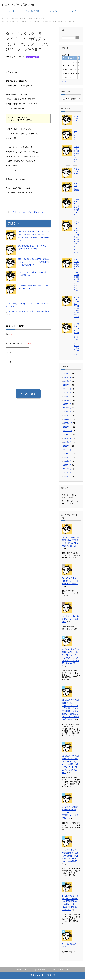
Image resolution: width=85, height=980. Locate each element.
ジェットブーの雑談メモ (22, 4)
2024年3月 (67, 416)
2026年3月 (67, 378)
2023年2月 (67, 454)
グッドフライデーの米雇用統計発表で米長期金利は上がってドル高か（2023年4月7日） (71, 856)
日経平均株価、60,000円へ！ (76, 188)
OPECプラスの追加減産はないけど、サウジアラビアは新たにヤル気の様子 (70, 813)
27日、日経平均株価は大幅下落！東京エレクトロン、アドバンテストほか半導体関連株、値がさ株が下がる (34, 263)
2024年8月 (67, 412)
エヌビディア (28, 213)
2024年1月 (67, 420)
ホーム (12, 12)
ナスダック (42, 213)
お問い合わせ (40, 970)
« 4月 (64, 82)
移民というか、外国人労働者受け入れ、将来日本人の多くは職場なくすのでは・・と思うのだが (76, 238)
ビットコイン (53, 12)
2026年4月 (67, 374)
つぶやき (73, 12)
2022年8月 (67, 466)
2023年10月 (68, 431)
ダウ (35, 213)
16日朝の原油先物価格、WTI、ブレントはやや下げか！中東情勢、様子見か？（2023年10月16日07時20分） (70, 765)
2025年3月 (67, 397)
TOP (14, 19)
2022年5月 (67, 477)
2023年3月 (67, 450)
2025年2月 (67, 401)
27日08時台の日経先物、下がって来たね (70, 619)
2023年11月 (68, 428)
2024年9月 (67, 409)
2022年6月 (67, 473)
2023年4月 (67, 447)
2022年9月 (67, 462)
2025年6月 (67, 386)
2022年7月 (67, 470)
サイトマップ (23, 970)
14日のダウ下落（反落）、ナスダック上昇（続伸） (70, 582)
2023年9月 (67, 435)
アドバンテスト (16, 213)
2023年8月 (67, 439)
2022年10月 (68, 458)
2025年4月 (67, 393)
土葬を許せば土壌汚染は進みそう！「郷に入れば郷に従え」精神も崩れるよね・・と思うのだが (76, 275)
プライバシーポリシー (60, 970)
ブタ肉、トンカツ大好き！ (76, 136)
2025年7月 (67, 382)
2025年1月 (67, 405)
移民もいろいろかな (76, 172)
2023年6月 (67, 443)
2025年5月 (67, 389)
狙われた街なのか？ (76, 119)
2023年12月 (68, 424)
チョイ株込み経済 (32, 12)
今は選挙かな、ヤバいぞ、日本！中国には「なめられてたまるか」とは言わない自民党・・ (76, 340)
